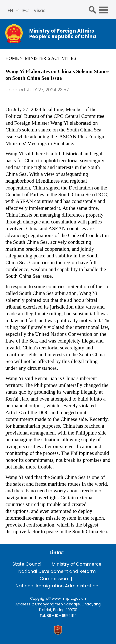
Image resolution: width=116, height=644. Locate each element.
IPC (25, 10)
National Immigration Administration (57, 586)
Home (12, 58)
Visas (40, 10)
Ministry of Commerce (76, 564)
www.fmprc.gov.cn (69, 598)
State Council (27, 564)
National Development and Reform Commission (57, 575)
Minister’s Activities (51, 58)
